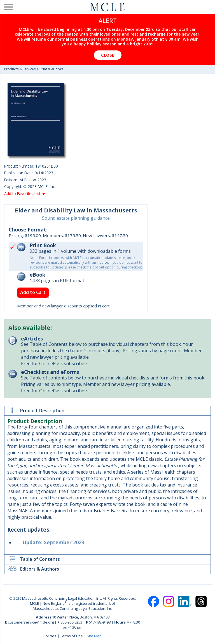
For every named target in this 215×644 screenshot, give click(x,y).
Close (108, 55)
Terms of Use (72, 636)
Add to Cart (33, 292)
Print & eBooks (52, 69)
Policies (50, 636)
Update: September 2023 (53, 542)
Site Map (94, 636)
